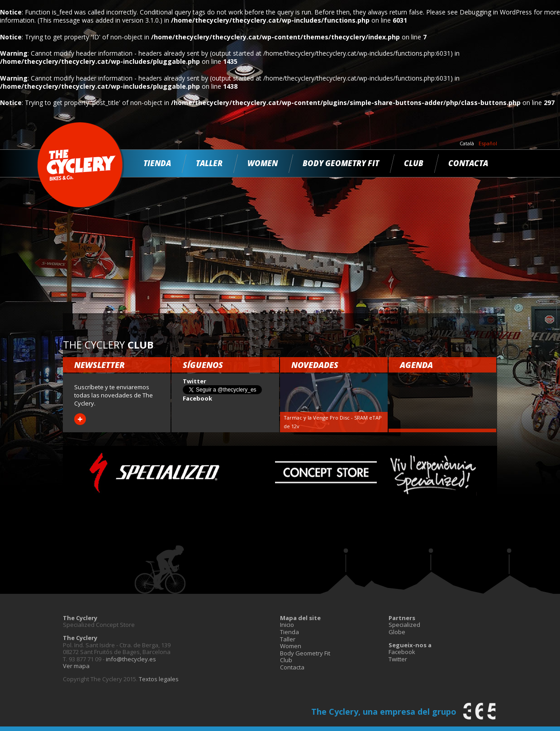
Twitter (398, 659)
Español (488, 143)
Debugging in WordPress (496, 12)
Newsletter (100, 365)
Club (414, 163)
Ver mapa (76, 666)
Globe (397, 632)
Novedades (315, 365)
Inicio (287, 625)
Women (263, 163)
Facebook (402, 652)
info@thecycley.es (131, 659)
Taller (209, 163)
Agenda (416, 365)
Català (467, 143)
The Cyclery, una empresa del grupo (384, 712)
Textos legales (159, 679)
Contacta (468, 163)
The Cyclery (81, 165)
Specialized (404, 625)
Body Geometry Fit (341, 163)
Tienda (157, 163)
